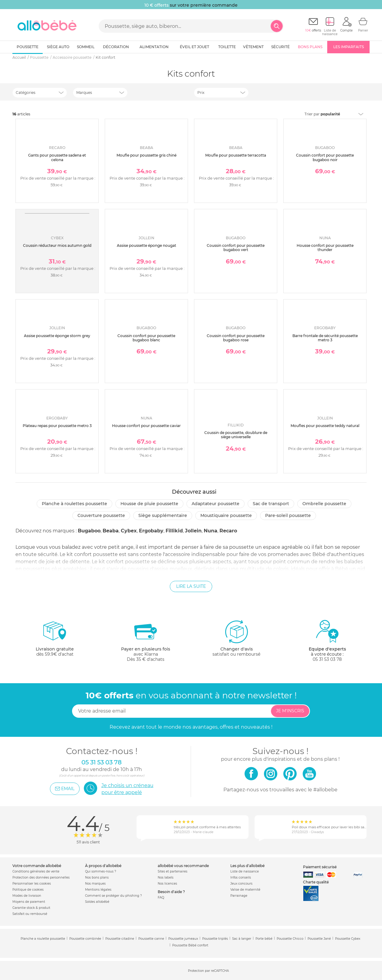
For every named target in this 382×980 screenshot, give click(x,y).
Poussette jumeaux (183, 939)
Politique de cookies (28, 890)
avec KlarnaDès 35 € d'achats (146, 641)
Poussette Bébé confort (190, 945)
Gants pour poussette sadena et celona (57, 157)
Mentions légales (98, 890)
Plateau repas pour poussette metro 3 (57, 426)
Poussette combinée (85, 939)
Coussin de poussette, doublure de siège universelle (236, 435)
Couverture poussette (101, 515)
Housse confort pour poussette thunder (325, 248)
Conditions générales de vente (36, 871)
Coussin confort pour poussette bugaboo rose (236, 338)
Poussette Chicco (290, 939)
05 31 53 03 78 (327, 659)
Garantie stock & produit (31, 908)
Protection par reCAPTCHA (208, 971)
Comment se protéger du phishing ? (114, 896)
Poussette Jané (319, 939)
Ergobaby (151, 531)
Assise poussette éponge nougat (147, 245)
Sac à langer (242, 939)
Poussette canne (151, 939)
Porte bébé (264, 939)
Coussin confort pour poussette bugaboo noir (325, 157)
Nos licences (167, 884)
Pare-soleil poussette (288, 515)
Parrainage (239, 896)
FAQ (161, 897)
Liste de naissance (245, 871)
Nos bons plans (97, 877)
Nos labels (166, 877)
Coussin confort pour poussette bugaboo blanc (146, 338)
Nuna (211, 531)
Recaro (228, 531)
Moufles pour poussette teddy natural (325, 426)
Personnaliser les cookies (32, 884)
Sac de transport (271, 504)
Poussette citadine (120, 939)
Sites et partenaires (173, 871)
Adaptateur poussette (216, 504)
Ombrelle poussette (324, 504)
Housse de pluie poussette (149, 504)
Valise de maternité (245, 890)
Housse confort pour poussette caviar (146, 426)
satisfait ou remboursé (236, 638)
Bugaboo (89, 531)
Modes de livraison (27, 896)
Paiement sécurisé (320, 867)
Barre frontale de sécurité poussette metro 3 (325, 338)
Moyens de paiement (29, 902)
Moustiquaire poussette (226, 515)
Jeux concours (241, 884)
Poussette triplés (215, 939)
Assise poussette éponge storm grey (57, 336)
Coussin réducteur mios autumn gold (57, 245)
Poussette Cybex (348, 939)
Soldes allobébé (97, 902)
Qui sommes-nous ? (101, 871)
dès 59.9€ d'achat (55, 641)
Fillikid (174, 531)
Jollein (193, 531)
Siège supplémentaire (163, 515)
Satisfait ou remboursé (30, 914)
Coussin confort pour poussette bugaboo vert (236, 248)
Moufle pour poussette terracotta (236, 155)
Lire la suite (191, 586)
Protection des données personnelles (41, 877)
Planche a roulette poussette (43, 939)
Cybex (129, 531)
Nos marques (95, 884)
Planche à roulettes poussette (74, 504)
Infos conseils (241, 877)
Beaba (111, 531)
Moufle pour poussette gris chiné (147, 155)
